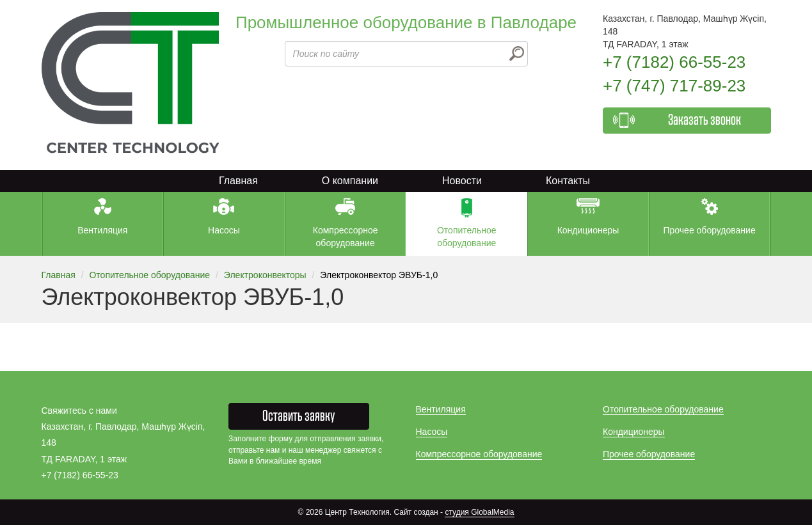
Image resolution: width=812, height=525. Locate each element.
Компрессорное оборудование (479, 454)
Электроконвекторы (265, 275)
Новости (462, 181)
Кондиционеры (634, 432)
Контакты (568, 181)
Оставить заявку (299, 416)
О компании (350, 181)
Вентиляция (441, 409)
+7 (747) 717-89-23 (674, 86)
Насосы (432, 432)
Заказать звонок (705, 120)
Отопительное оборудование (149, 275)
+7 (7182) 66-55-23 (674, 62)
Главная (238, 181)
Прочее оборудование (649, 454)
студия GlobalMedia (479, 512)
